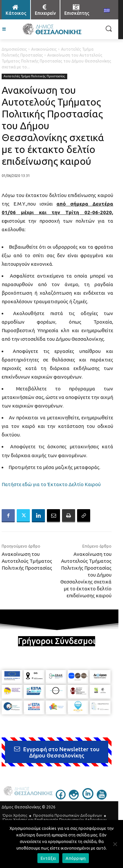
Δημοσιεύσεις (14, 49)
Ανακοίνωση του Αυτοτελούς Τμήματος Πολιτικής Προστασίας (27, 561)
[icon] (61, 798)
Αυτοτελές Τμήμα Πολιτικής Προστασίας (34, 76)
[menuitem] (107, 11)
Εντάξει (48, 858)
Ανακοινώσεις (44, 49)
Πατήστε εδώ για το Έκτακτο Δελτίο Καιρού (51, 484)
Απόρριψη (76, 858)
